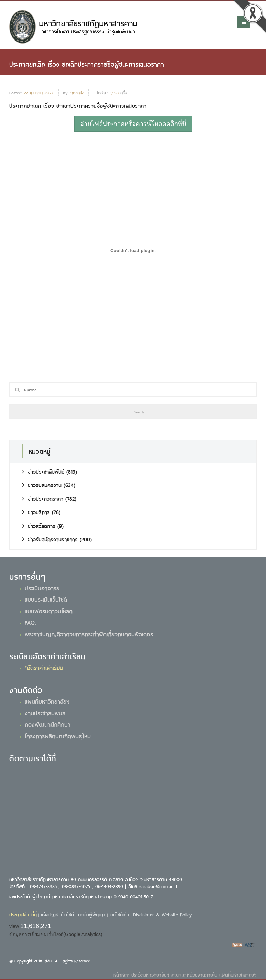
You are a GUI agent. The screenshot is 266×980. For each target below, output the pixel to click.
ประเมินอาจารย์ (42, 588)
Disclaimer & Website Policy (162, 914)
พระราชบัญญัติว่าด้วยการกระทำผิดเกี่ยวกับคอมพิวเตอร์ (89, 634)
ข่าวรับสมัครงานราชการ (50, 539)
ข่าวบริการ (36, 512)
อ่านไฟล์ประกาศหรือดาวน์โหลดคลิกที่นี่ (133, 124)
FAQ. (30, 622)
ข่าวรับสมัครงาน (42, 485)
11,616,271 (36, 926)
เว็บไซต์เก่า (119, 914)
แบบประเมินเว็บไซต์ (46, 599)
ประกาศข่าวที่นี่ (23, 914)
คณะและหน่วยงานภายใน (194, 974)
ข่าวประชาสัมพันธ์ (43, 471)
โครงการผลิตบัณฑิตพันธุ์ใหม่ (58, 736)
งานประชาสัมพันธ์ (45, 713)
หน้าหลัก (121, 974)
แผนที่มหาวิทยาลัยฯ (47, 701)
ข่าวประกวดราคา (43, 498)
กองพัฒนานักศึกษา (48, 724)
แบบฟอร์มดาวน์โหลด (49, 611)
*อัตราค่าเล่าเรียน (44, 667)
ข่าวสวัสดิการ (39, 525)
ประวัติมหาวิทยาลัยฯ (150, 974)
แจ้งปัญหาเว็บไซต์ (57, 914)
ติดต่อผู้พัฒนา (92, 914)
